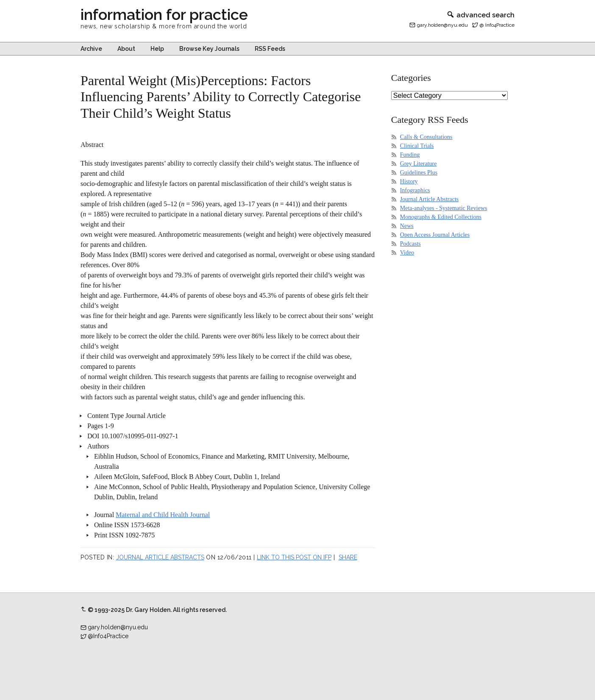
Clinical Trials (417, 146)
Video (407, 253)
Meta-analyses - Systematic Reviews (444, 208)
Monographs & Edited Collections (441, 217)
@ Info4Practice (497, 25)
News (407, 226)
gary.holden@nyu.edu (442, 25)
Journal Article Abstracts (160, 557)
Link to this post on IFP (294, 557)
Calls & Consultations (426, 137)
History (409, 181)
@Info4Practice (108, 636)
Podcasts (410, 244)
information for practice (164, 14)
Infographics (415, 190)
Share (348, 557)
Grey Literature (418, 164)
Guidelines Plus (419, 173)
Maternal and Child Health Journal (163, 515)
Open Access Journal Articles (435, 235)
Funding (410, 155)
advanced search (480, 15)
